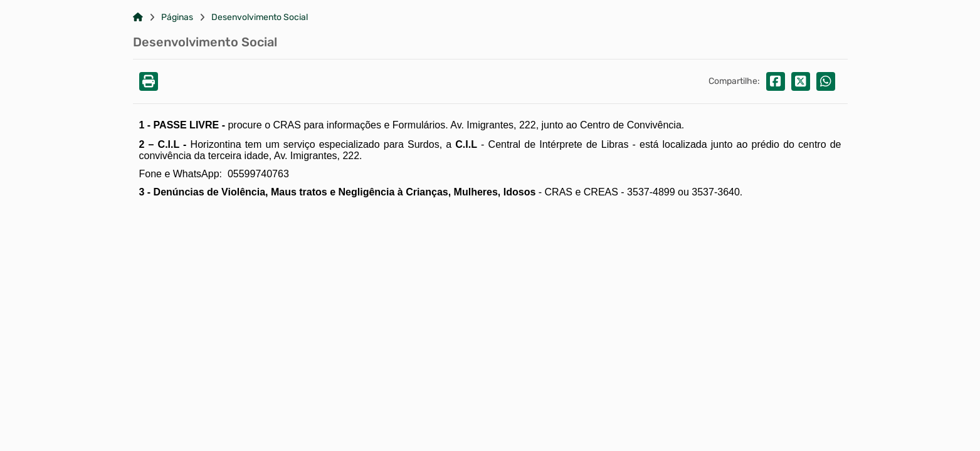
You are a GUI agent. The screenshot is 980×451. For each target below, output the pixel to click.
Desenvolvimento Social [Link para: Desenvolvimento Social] (260, 18)
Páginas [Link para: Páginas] (177, 18)
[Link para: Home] (138, 18)
